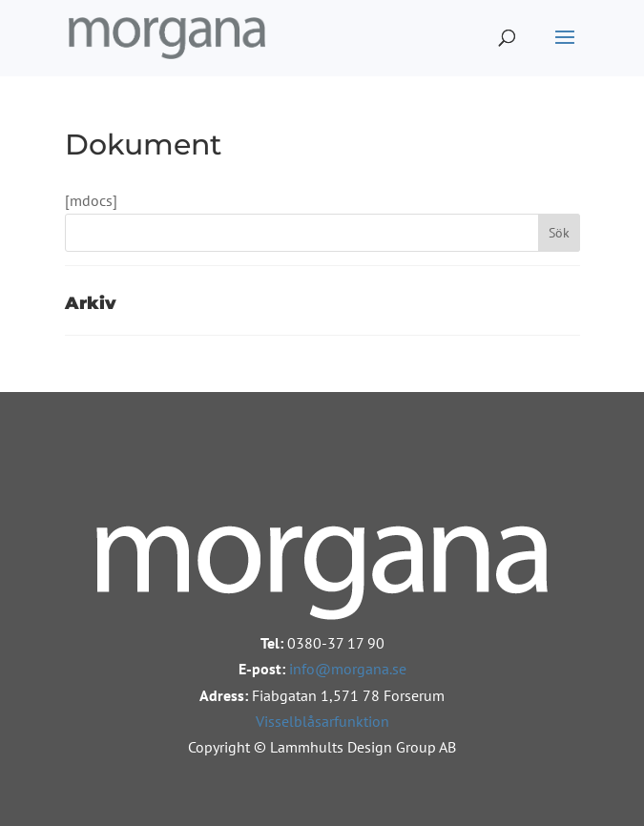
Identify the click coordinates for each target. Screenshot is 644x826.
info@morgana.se (348, 669)
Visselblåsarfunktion (322, 721)
